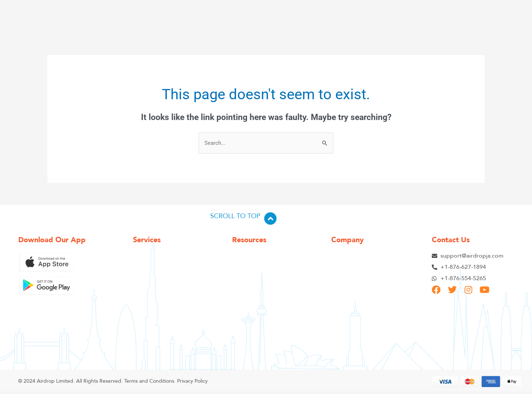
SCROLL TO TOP (235, 216)
